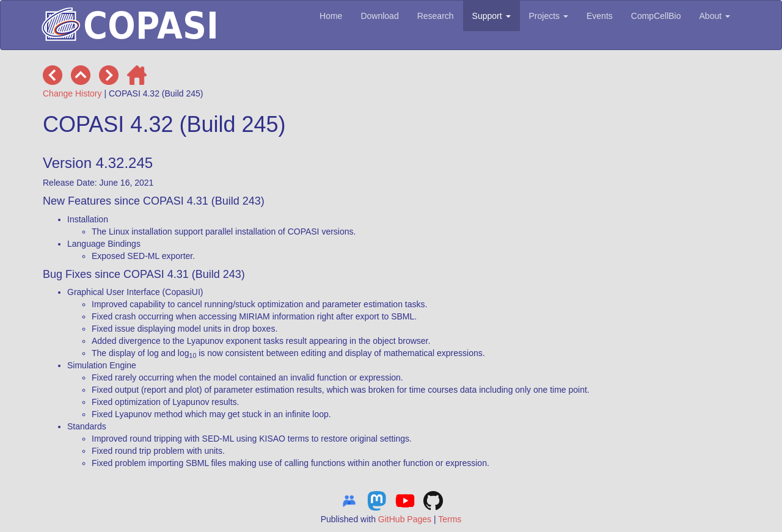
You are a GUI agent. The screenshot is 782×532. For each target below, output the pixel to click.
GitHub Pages (405, 519)
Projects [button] (549, 16)
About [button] (715, 16)
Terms (450, 519)
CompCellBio (656, 16)
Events (600, 16)
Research (436, 16)
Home (331, 16)
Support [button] (491, 16)
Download (379, 16)
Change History (72, 93)
